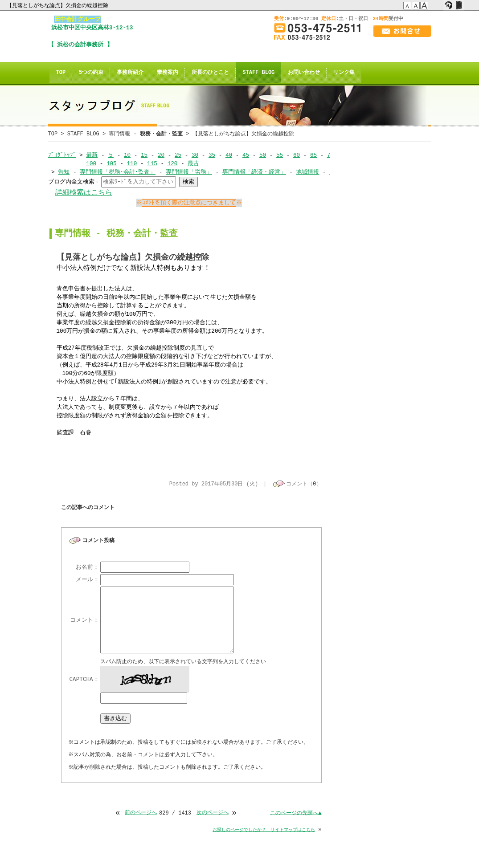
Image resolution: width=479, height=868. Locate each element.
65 (313, 155)
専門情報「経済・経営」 (254, 172)
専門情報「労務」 (189, 172)
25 (178, 155)
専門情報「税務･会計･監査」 (118, 172)
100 (91, 163)
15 (144, 155)
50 (263, 155)
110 (132, 163)
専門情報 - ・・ (146, 134)
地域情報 (307, 172)
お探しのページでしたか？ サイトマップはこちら (264, 831)
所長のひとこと (210, 73)
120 (173, 163)
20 (161, 155)
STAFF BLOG (258, 73)
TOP (61, 73)
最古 (193, 163)
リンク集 (344, 73)
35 (212, 155)
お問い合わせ (304, 73)
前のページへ (141, 814)
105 (112, 163)
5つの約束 (91, 73)
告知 (64, 172)
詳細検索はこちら (84, 193)
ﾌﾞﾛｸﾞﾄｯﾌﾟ (62, 155)
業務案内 (168, 73)
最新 (92, 155)
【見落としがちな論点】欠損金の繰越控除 (58, 5)
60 (297, 155)
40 (229, 155)
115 (152, 163)
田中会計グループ (78, 19)
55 (280, 155)
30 (195, 155)
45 (246, 155)
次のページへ (213, 814)
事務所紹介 (130, 73)
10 (127, 155)
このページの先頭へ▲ (296, 814)
